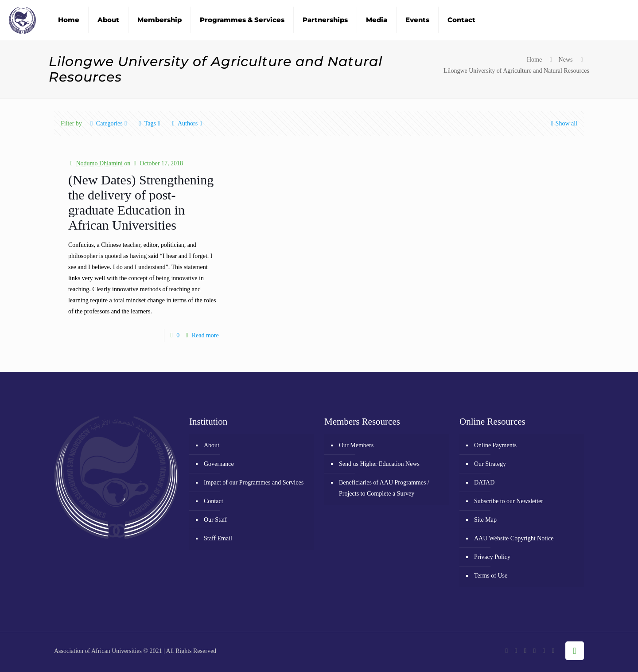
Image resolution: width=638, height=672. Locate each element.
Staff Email (218, 538)
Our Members (356, 445)
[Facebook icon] (507, 651)
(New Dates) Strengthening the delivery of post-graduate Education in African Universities (141, 202)
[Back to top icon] (575, 651)
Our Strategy (490, 464)
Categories (109, 123)
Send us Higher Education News (379, 464)
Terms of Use (491, 576)
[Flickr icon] (535, 651)
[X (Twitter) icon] (516, 651)
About (212, 445)
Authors (187, 123)
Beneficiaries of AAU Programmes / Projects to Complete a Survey (384, 488)
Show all (563, 123)
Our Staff (215, 520)
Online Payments (495, 445)
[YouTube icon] (525, 651)
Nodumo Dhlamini (99, 163)
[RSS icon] (553, 651)
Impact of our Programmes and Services (254, 483)
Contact (214, 501)
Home (534, 60)
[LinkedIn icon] (544, 651)
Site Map (485, 520)
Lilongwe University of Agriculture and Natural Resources (516, 71)
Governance (219, 464)
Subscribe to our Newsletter (509, 501)
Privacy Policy (492, 557)
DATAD (484, 483)
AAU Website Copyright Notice (514, 538)
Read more (205, 335)
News (566, 60)
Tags (150, 123)
